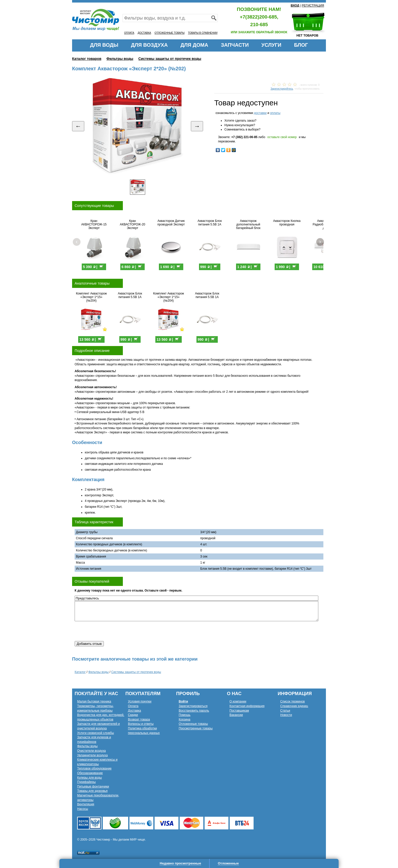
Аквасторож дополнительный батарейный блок (248, 224)
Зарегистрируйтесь (282, 89)
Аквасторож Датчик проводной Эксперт (171, 223)
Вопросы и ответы (141, 724)
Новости (286, 715)
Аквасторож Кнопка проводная (287, 223)
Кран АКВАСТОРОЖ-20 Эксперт (132, 224)
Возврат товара (139, 719)
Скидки (133, 715)
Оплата (133, 706)
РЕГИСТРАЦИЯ (313, 6)
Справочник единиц (294, 706)
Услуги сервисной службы (96, 733)
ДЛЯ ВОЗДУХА (149, 45)
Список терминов (293, 701)
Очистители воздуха (92, 751)
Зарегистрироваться (193, 706)
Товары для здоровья (92, 791)
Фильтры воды (120, 59)
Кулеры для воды (89, 778)
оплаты (275, 113)
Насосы (83, 809)
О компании (238, 701)
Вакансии (236, 715)
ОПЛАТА (129, 33)
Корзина (185, 719)
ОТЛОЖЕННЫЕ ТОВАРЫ (170, 33)
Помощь (185, 715)
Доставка (135, 711)
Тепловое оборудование (94, 768)
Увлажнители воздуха (92, 755)
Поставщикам (239, 711)
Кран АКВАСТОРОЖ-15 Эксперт (94, 224)
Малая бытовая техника (94, 701)
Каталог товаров (87, 59)
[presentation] (113, 631)
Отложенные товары (193, 724)
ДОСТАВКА (144, 33)
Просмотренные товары (196, 728)
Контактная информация (247, 706)
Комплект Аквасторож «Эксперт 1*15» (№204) (91, 297)
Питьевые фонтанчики (93, 787)
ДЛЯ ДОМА (194, 45)
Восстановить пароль (194, 711)
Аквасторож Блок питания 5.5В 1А (210, 223)
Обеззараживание (90, 773)
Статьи (285, 711)
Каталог (80, 672)
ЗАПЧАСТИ (235, 45)
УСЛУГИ (271, 45)
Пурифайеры (86, 782)
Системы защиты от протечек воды (170, 59)
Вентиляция (86, 804)
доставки (260, 113)
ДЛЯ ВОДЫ (104, 45)
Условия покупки (140, 701)
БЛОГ (301, 45)
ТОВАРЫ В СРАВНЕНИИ (203, 33)
